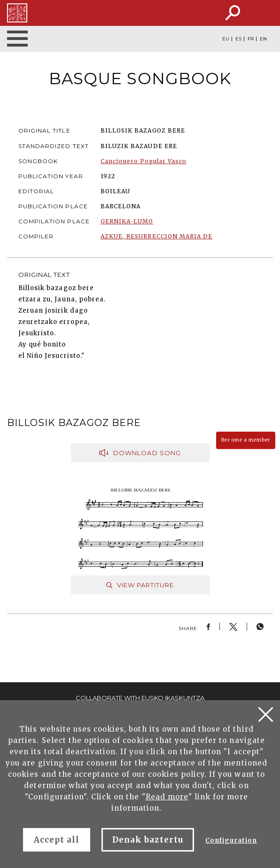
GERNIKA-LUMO (127, 221)
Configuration (231, 840)
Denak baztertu (148, 840)
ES (238, 39)
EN (263, 39)
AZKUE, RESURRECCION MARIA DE (156, 236)
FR (251, 39)
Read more (167, 797)
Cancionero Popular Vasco (144, 161)
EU (226, 39)
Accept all (57, 840)
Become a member (246, 440)
